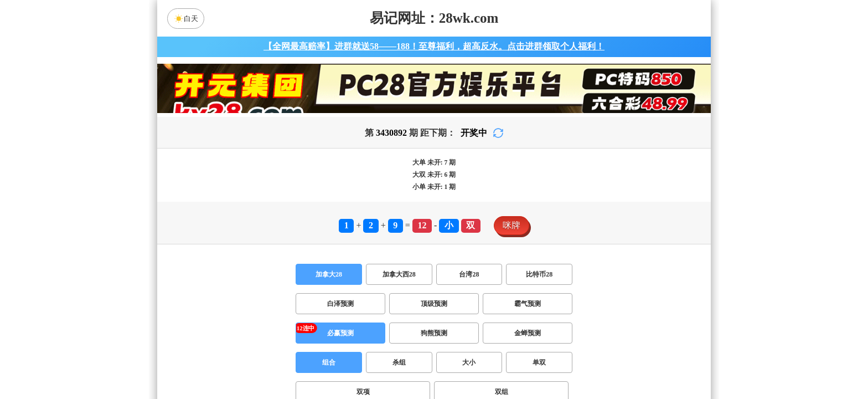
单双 (539, 362)
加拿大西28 (399, 274)
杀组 (399, 362)
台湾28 (469, 274)
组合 (329, 362)
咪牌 (512, 225)
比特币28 (539, 274)
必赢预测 (340, 333)
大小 (469, 362)
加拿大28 (329, 274)
